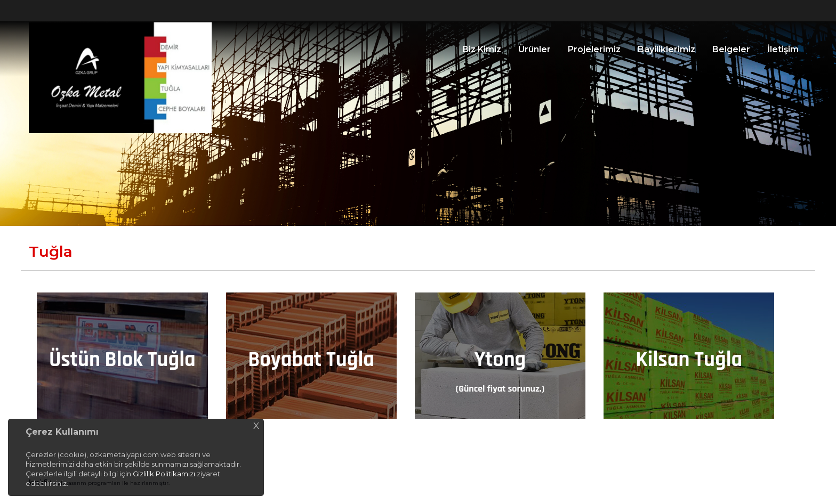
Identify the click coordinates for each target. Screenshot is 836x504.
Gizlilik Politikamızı (164, 474)
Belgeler (731, 49)
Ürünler (534, 49)
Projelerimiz (594, 49)
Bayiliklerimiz (666, 49)
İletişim (783, 49)
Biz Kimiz (482, 49)
